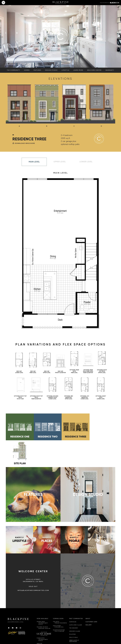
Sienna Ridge (58, 600)
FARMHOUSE (73, 596)
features (37, 70)
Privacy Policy (38, 636)
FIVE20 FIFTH (44, 613)
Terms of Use (56, 636)
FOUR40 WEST (44, 597)
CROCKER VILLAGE (75, 605)
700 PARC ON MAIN (44, 602)
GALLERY (89, 599)
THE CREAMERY (74, 602)
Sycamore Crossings (59, 604)
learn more (78, 70)
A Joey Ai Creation (63, 636)
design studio (51, 70)
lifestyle (65, 70)
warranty (110, 70)
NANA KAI (42, 618)
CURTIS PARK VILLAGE (76, 599)
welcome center (94, 70)
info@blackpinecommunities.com (33, 564)
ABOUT (88, 592)
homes (27, 70)
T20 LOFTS (60, 596)
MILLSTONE (72, 608)
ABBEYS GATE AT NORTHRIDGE (74, 615)
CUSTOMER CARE (91, 596)
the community (13, 70)
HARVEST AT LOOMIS (75, 618)
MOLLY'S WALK (73, 611)
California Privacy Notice (47, 636)
